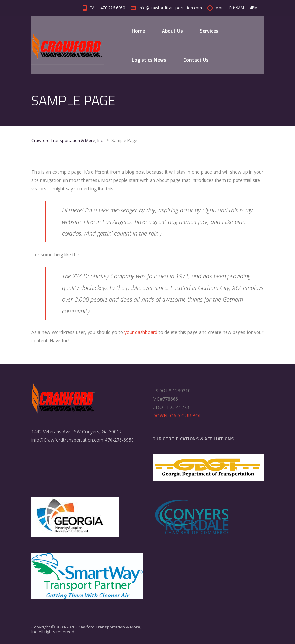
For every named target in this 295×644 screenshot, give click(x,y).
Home (138, 31)
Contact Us (196, 60)
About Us (172, 31)
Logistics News (149, 60)
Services (209, 31)
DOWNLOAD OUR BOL (177, 416)
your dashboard (141, 333)
